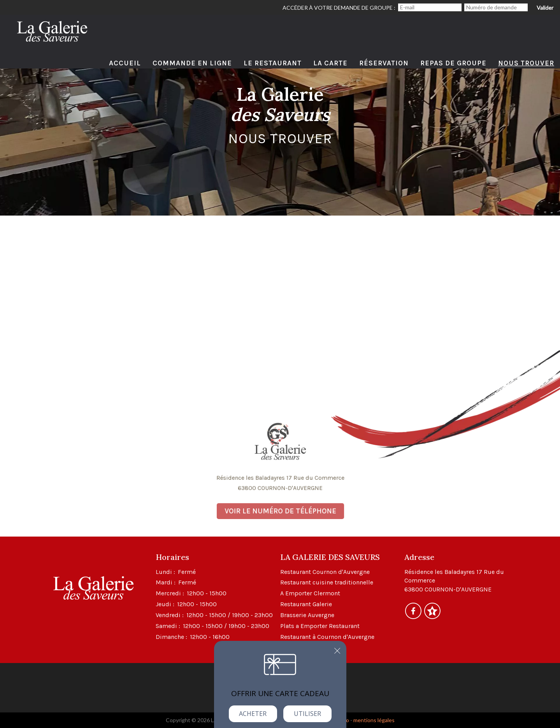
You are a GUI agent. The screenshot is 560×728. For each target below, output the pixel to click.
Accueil (125, 63)
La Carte (330, 63)
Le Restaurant (273, 63)
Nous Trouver (526, 63)
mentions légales (374, 720)
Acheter (253, 714)
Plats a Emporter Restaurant (320, 626)
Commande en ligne (192, 63)
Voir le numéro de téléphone (280, 509)
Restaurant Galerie (306, 604)
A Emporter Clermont (310, 593)
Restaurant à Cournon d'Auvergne (327, 637)
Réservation (384, 63)
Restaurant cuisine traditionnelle (327, 582)
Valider (545, 8)
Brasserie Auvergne (307, 615)
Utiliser (307, 714)
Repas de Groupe (453, 63)
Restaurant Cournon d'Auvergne (325, 572)
